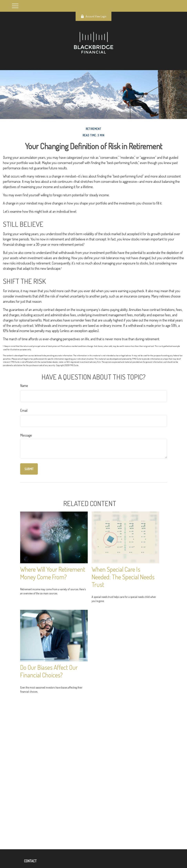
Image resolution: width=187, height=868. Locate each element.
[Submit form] (29, 469)
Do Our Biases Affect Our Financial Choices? (49, 671)
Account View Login (93, 16)
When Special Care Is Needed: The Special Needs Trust (123, 577)
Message (26, 435)
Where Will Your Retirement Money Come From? (53, 573)
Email (24, 410)
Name (24, 386)
